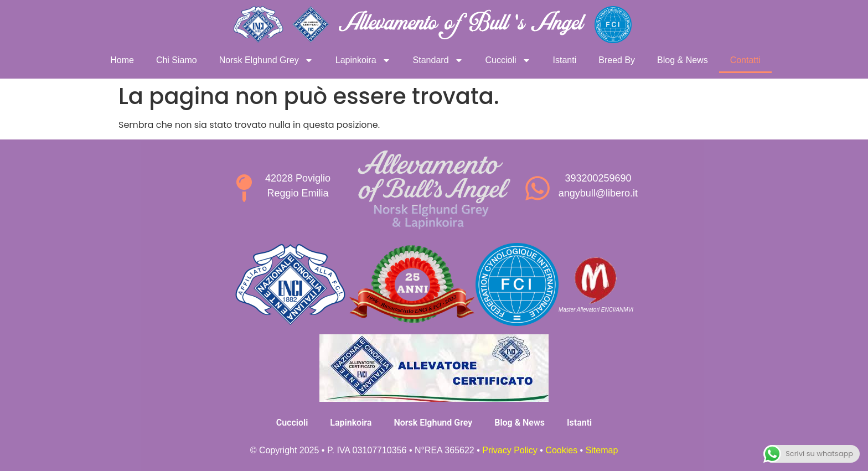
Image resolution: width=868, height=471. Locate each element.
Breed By (617, 60)
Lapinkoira (363, 60)
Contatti (745, 60)
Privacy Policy (510, 450)
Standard (438, 60)
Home (122, 60)
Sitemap (602, 450)
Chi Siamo (177, 60)
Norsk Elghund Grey (266, 60)
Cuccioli (508, 60)
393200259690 (598, 178)
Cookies (561, 450)
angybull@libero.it (598, 193)
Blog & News (683, 60)
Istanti (565, 60)
